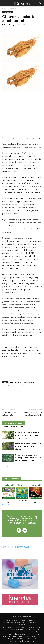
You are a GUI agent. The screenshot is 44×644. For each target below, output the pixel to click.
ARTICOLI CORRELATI (14, 423)
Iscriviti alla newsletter (16, 547)
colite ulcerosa (29, 382)
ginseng (6, 385)
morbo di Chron (16, 385)
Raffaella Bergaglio (9, 25)
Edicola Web (7, 504)
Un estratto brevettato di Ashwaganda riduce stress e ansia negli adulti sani (28, 458)
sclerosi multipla (29, 385)
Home (4, 9)
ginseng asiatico (20, 138)
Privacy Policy (16, 616)
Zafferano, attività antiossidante (9, 414)
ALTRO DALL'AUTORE (13, 426)
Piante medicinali (14, 9)
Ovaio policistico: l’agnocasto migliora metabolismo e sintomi (28, 446)
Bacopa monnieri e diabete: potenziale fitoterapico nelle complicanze (28, 435)
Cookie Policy (28, 616)
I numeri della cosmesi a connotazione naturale (32, 414)
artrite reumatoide (16, 382)
